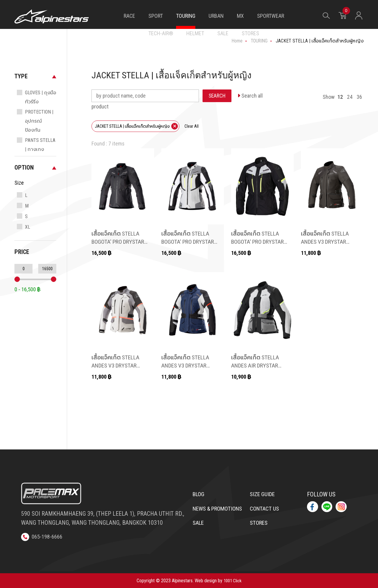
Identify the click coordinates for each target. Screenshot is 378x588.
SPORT (156, 16)
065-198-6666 (43, 536)
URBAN (216, 16)
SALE (223, 33)
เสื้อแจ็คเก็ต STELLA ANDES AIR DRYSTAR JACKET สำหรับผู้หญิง (259, 366)
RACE (129, 16)
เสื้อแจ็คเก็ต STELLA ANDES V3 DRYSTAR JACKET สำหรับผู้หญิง (328, 242)
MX (240, 16)
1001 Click (233, 580)
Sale (199, 533)
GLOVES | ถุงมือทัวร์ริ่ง (41, 97)
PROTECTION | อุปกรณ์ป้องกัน (39, 121)
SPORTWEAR (271, 16)
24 (350, 97)
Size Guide (263, 494)
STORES (250, 33)
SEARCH (217, 96)
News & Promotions (210, 514)
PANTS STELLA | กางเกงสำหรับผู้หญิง (40, 149)
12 (340, 97)
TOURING (186, 16)
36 (359, 97)
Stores (260, 524)
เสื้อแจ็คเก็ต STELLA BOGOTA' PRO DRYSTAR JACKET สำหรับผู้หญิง (120, 242)
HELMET (195, 33)
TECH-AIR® (161, 33)
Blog (199, 494)
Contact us (265, 509)
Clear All (192, 126)
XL (28, 227)
